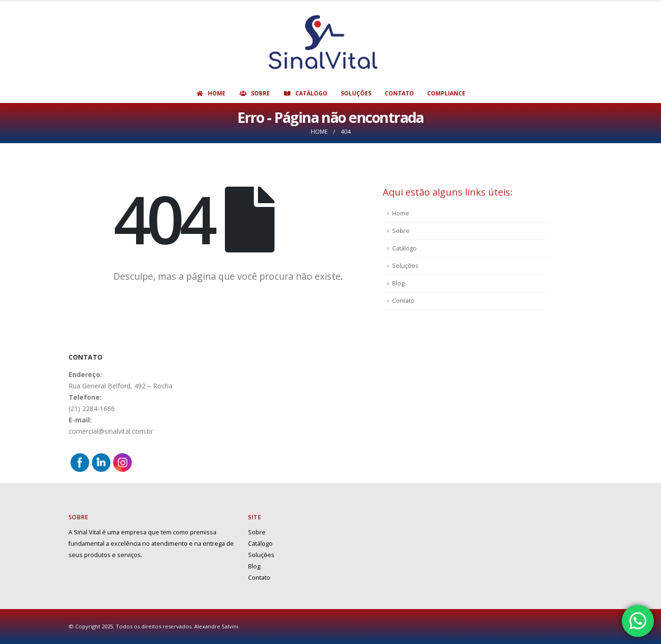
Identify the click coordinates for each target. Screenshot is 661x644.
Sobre (254, 93)
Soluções (356, 93)
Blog (398, 283)
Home (210, 93)
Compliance (446, 93)
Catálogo (305, 93)
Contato (399, 93)
